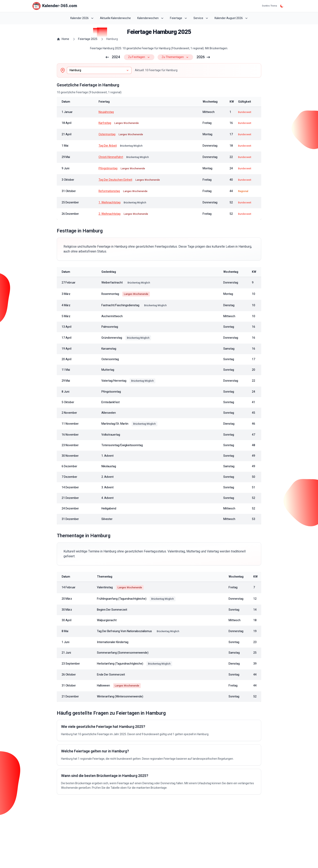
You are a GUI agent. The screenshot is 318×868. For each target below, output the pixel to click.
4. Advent (107, 498)
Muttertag (108, 370)
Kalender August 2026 (231, 18)
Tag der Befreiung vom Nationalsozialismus (124, 631)
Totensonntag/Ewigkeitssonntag (122, 445)
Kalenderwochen (150, 18)
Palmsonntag (110, 327)
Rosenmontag (110, 294)
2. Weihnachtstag (110, 214)
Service (201, 18)
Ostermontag (107, 134)
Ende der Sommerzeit (111, 675)
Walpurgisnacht (107, 620)
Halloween (103, 686)
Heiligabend (109, 509)
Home (63, 39)
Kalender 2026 (82, 18)
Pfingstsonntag (111, 392)
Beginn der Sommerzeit (112, 610)
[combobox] (99, 70)
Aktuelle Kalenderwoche (115, 18)
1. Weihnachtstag (110, 203)
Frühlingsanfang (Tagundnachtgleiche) (122, 599)
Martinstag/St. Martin (115, 424)
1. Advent (107, 456)
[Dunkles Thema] (282, 6)
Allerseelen (109, 413)
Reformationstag (109, 191)
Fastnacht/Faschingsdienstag (120, 305)
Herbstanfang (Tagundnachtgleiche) (120, 664)
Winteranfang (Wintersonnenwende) (120, 697)
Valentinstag (105, 588)
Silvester (107, 519)
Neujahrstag (106, 112)
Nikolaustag (109, 466)
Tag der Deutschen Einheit (115, 180)
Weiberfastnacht (112, 283)
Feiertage (178, 18)
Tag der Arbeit (108, 146)
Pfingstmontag (108, 169)
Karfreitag (105, 123)
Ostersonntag (110, 359)
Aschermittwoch (112, 316)
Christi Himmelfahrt (111, 157)
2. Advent (107, 477)
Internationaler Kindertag (113, 642)
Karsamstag (109, 349)
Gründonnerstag (112, 338)
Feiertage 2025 (88, 39)
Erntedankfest (111, 402)
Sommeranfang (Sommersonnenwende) (123, 653)
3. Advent (107, 488)
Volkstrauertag (111, 435)
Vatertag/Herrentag (114, 381)
